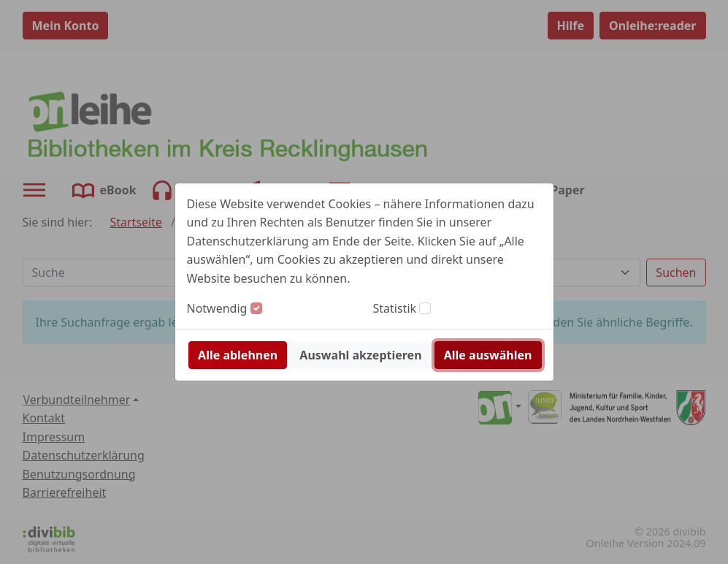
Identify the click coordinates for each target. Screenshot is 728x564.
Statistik (395, 308)
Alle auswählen (488, 355)
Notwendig (217, 308)
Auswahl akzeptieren (360, 355)
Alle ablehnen (238, 355)
